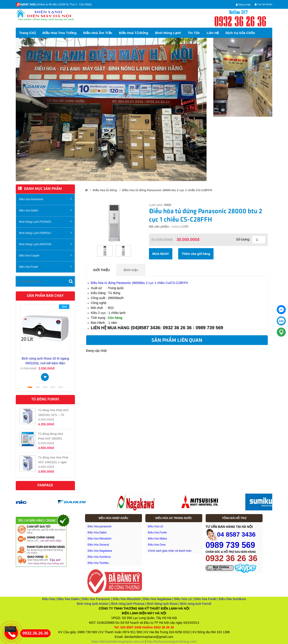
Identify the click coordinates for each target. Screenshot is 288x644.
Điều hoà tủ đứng (134, 33)
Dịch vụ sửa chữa (240, 33)
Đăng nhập (243, 5)
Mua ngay (161, 254)
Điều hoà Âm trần (98, 33)
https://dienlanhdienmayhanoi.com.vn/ (118, 642)
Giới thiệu (101, 270)
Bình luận (131, 270)
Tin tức (194, 33)
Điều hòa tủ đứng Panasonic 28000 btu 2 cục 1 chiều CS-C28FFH (167, 190)
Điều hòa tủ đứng (105, 190)
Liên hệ (213, 33)
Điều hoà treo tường (60, 33)
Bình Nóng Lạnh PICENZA (45, 221)
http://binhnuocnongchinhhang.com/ (172, 642)
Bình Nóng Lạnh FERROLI (45, 233)
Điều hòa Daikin (45, 210)
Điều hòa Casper (45, 255)
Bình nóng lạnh (168, 33)
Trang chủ (27, 33)
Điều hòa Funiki (45, 266)
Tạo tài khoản (263, 4)
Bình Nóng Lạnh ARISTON (45, 244)
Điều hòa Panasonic (45, 199)
